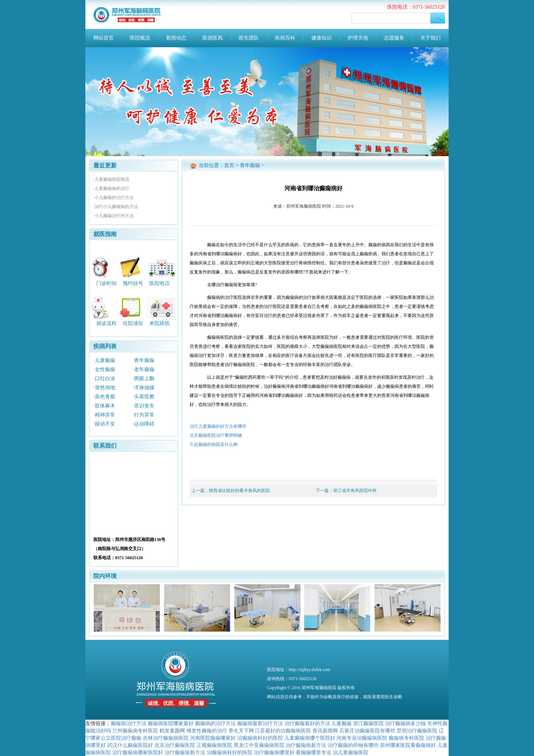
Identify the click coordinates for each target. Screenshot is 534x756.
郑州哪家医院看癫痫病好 (408, 745)
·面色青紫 (104, 397)
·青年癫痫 (143, 360)
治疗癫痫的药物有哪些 (353, 745)
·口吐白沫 (104, 379)
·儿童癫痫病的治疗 (111, 188)
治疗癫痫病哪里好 (274, 752)
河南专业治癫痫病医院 (362, 738)
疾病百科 (285, 38)
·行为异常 (143, 415)
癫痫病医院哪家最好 (171, 723)
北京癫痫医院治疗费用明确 (216, 435)
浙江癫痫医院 (368, 723)
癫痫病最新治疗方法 (260, 723)
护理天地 (358, 38)
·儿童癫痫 (104, 360)
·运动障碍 (143, 424)
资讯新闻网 (325, 731)
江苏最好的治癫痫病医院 (283, 731)
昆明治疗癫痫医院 (417, 731)
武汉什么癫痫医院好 (130, 745)
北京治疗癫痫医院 (175, 745)
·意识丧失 (143, 406)
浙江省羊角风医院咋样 (355, 491)
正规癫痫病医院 (214, 745)
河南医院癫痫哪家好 (213, 738)
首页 (229, 165)
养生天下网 (241, 731)
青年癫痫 (250, 165)
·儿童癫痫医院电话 (111, 179)
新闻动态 (176, 38)
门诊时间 (106, 283)
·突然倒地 (104, 388)
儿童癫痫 (341, 723)
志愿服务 (394, 38)
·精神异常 (104, 415)
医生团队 (249, 38)
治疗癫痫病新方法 (306, 745)
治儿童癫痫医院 (351, 752)
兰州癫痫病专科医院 (135, 731)
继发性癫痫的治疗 (207, 731)
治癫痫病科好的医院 (260, 738)
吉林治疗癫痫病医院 (166, 738)
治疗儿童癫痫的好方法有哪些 (218, 426)
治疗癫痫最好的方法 (307, 723)
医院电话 (159, 283)
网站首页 (104, 38)
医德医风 (213, 38)
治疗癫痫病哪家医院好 (138, 752)
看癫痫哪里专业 (313, 752)
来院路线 (159, 323)
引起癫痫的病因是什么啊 (214, 444)
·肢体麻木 (104, 406)
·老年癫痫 (143, 369)
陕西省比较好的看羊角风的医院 (239, 491)
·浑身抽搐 (143, 388)
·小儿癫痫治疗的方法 (114, 216)
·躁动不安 (104, 424)
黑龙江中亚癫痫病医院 (259, 745)
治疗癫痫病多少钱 (405, 723)
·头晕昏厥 (143, 397)
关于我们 (430, 38)
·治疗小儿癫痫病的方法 (116, 207)
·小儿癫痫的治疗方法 (114, 198)
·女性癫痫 (104, 369)
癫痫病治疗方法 (129, 723)
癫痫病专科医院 (406, 738)
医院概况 (140, 38)
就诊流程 (106, 323)
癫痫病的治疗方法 (215, 723)
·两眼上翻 (143, 379)
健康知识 (321, 38)
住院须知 (133, 323)
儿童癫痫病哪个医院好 (310, 738)
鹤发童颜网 (172, 731)
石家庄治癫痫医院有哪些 (367, 731)
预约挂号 (133, 283)
